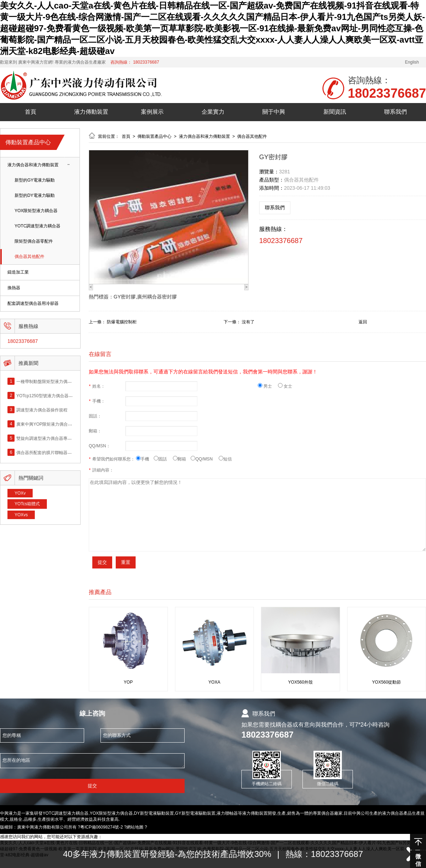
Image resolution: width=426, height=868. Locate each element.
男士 (268, 386)
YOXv (20, 493)
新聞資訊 (335, 112)
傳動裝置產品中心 (155, 136)
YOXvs (21, 515)
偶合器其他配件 (29, 257)
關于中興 (274, 112)
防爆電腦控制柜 (122, 322)
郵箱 (182, 459)
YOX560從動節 (386, 682)
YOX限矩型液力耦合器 (36, 211)
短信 (225, 459)
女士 (285, 386)
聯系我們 (395, 112)
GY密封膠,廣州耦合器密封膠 (145, 297)
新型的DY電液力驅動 (35, 196)
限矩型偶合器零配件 (34, 241)
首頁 (31, 112)
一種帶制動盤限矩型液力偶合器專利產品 (55, 381)
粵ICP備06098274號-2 (102, 827)
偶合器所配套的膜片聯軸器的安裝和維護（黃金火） (65, 452)
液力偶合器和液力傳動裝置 (33, 165)
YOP (128, 682)
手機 (145, 459)
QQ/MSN (204, 459)
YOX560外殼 (301, 682)
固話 (163, 459)
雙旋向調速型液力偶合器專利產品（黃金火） (59, 438)
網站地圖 (135, 827)
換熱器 (14, 288)
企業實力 (213, 112)
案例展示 (152, 112)
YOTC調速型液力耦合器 (37, 226)
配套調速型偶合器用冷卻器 (33, 304)
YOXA (214, 682)
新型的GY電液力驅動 (35, 180)
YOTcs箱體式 (27, 504)
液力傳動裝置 (91, 112)
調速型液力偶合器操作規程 (42, 410)
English (412, 62)
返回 (363, 322)
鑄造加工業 (18, 272)
